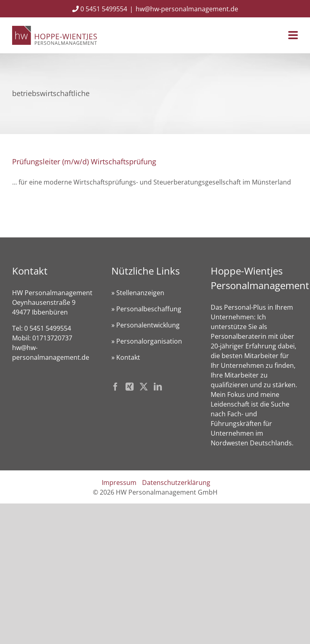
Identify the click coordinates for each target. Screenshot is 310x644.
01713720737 (52, 338)
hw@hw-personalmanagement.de (187, 9)
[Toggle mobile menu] (293, 36)
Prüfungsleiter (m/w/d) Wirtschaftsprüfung (84, 162)
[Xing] (130, 387)
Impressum (119, 482)
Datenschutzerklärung (176, 482)
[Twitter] (144, 387)
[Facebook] (115, 387)
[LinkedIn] (158, 387)
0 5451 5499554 (100, 9)
